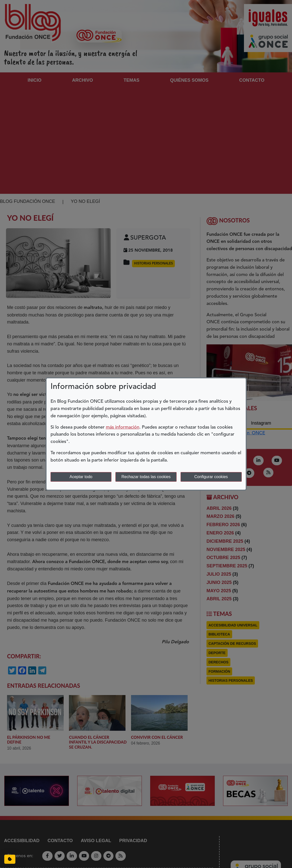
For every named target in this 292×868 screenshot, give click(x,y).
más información (123, 427)
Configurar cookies (211, 477)
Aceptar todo (81, 477)
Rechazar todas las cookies (146, 477)
